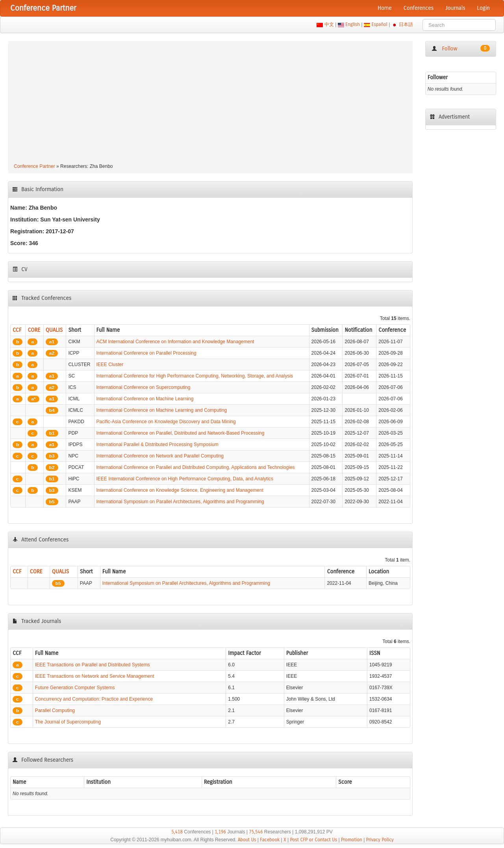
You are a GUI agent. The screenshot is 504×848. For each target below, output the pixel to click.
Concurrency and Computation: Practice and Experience (94, 699)
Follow (461, 48)
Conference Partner (34, 166)
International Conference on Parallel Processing (146, 353)
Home (385, 8)
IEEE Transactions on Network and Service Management (95, 676)
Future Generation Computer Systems (75, 688)
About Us (247, 840)
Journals (455, 8)
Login (484, 8)
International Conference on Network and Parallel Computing (160, 456)
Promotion (352, 840)
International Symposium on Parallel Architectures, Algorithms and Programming (180, 502)
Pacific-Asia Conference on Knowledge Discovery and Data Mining (166, 422)
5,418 (177, 832)
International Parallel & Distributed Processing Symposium (157, 444)
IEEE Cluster (110, 364)
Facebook (270, 840)
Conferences (419, 8)
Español (379, 24)
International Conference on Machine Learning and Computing (162, 410)
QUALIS (54, 330)
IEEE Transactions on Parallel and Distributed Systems (93, 665)
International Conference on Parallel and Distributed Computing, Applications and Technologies (196, 467)
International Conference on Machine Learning (145, 399)
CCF (17, 330)
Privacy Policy (380, 840)
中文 (329, 24)
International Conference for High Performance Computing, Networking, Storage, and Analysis (195, 376)
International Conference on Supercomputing (144, 387)
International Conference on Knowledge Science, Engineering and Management (180, 490)
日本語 (406, 24)
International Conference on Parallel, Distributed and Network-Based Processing (181, 433)
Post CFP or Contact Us (313, 840)
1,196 (220, 832)
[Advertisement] (210, 103)
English (353, 24)
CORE (34, 330)
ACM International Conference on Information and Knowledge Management (175, 342)
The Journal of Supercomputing (68, 722)
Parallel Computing (55, 710)
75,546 (256, 832)
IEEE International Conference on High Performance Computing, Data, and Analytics (185, 479)
